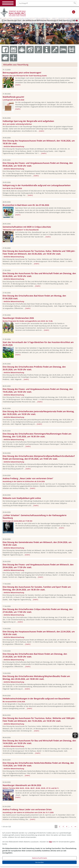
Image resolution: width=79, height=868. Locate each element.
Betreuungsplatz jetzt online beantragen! (22, 73)
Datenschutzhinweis (40, 858)
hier (51, 842)
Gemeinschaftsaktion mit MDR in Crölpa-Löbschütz (27, 227)
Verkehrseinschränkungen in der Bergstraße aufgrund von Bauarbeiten (36, 699)
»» (75, 827)
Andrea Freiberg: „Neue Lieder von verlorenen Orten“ (28, 478)
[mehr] (18, 85)
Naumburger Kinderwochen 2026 (18, 318)
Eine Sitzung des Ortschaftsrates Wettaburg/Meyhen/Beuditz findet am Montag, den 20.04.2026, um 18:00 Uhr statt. (36, 678)
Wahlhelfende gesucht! (13, 97)
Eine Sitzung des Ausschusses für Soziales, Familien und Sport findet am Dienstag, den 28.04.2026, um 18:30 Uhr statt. (37, 588)
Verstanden (39, 862)
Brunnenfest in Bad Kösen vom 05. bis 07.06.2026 (26, 205)
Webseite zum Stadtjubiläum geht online (22, 498)
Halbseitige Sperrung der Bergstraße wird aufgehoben (28, 121)
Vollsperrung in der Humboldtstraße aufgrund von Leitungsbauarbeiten (37, 185)
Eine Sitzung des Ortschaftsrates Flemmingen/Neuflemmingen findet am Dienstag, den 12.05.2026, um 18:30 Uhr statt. (37, 435)
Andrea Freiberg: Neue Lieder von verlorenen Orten (27, 809)
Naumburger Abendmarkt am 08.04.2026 (22, 785)
